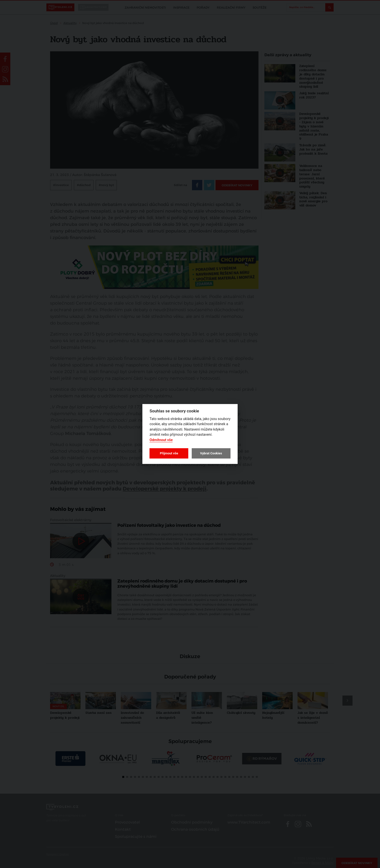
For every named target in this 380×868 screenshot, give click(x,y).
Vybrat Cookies (211, 453)
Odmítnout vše (161, 440)
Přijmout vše (169, 453)
